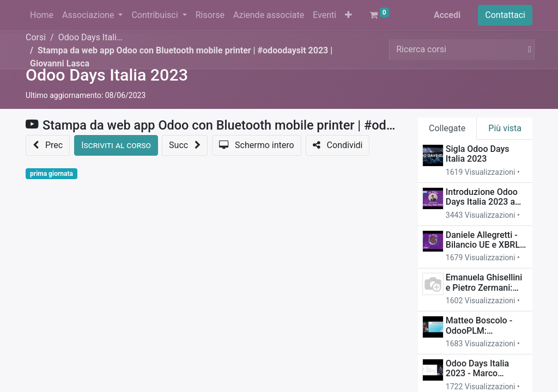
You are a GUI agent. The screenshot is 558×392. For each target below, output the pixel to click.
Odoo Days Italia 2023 (107, 75)
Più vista (505, 128)
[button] (348, 15)
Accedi (447, 15)
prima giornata (51, 174)
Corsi (36, 37)
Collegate (447, 128)
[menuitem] (42, 15)
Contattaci (505, 15)
